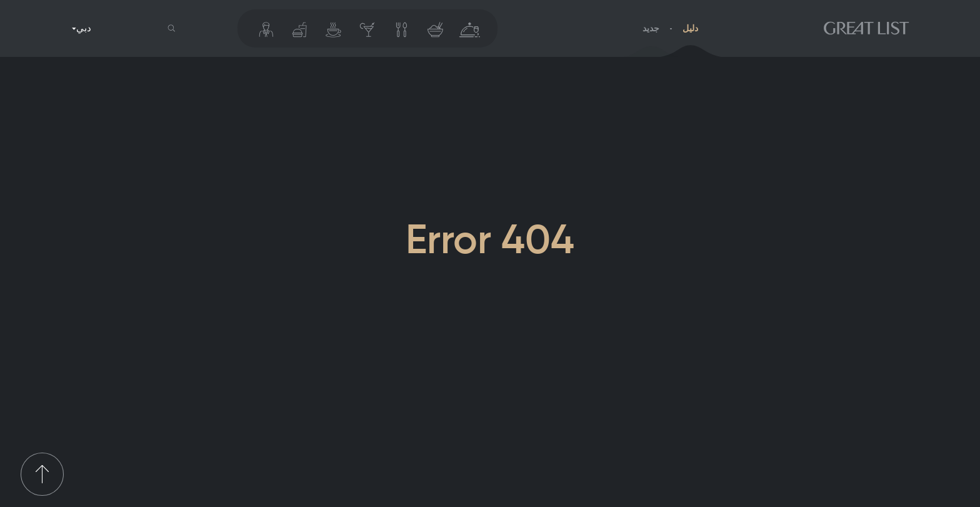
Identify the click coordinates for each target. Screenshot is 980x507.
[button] (172, 28)
